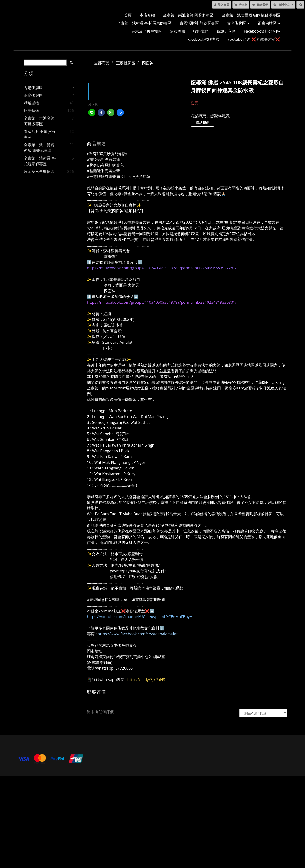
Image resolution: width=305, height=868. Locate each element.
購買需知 (178, 31)
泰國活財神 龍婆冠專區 (199, 23)
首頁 (128, 15)
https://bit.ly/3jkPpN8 (146, 680)
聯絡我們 (201, 31)
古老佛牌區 (238, 23)
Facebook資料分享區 (262, 31)
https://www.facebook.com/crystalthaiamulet (138, 634)
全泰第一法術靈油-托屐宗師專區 (144, 23)
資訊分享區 (226, 31)
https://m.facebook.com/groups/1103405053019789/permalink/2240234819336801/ (162, 302)
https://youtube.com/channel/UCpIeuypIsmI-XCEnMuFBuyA (140, 617)
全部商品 (102, 63)
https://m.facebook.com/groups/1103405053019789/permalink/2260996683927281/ (162, 268)
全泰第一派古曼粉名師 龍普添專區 (251, 15)
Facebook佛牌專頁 (203, 39)
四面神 (148, 63)
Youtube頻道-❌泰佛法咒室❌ (254, 39)
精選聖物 (31, 103)
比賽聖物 (31, 111)
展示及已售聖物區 (147, 31)
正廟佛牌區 (269, 23)
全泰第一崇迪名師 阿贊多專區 (188, 15)
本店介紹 (147, 15)
